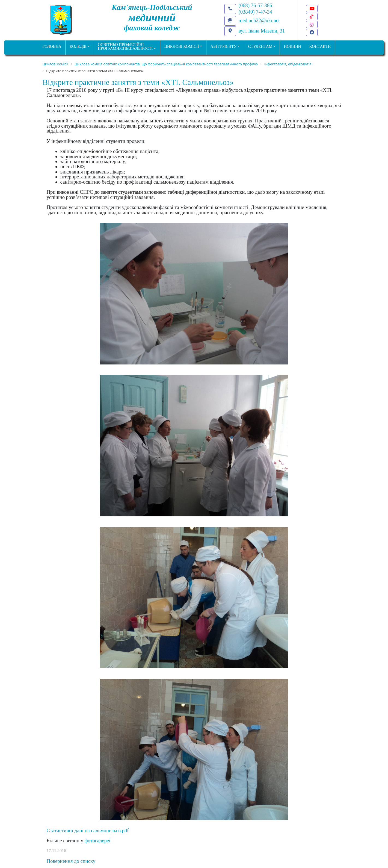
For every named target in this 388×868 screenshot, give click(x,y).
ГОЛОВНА (52, 46)
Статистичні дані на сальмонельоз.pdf (88, 830)
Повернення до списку (71, 861)
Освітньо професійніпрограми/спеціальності (125, 47)
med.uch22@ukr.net (259, 20)
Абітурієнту (224, 46)
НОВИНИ (293, 46)
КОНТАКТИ (320, 46)
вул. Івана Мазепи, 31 (262, 31)
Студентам (260, 46)
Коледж (78, 46)
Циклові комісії (182, 46)
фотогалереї (97, 841)
